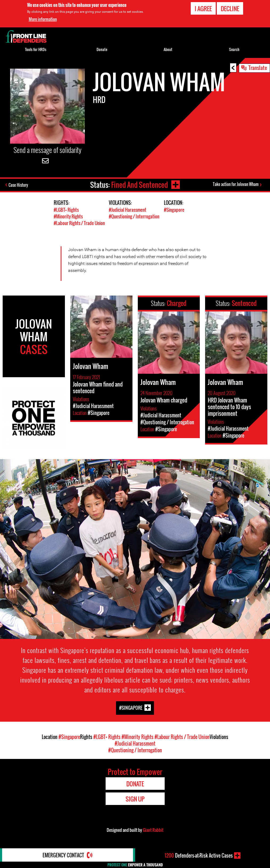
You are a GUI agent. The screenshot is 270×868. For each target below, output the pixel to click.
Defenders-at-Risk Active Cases (199, 855)
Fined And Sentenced (140, 185)
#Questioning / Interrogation (134, 216)
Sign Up (135, 799)
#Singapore (174, 210)
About (168, 49)
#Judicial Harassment (128, 210)
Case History (18, 185)
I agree (203, 9)
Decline (230, 9)
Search (234, 49)
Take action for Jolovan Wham (236, 184)
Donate (102, 49)
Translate (258, 68)
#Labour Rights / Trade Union (79, 223)
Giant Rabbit (153, 830)
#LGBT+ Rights (66, 210)
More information (43, 19)
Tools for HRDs (36, 49)
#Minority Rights (68, 216)
